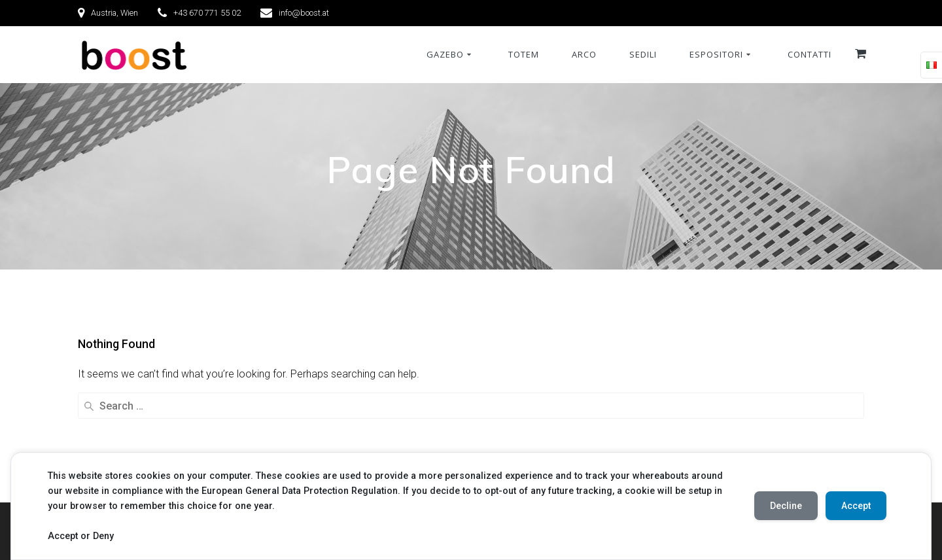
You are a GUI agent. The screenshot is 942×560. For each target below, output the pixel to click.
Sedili (643, 54)
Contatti (810, 54)
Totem (524, 54)
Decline (786, 506)
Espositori (716, 54)
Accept (856, 506)
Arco (584, 54)
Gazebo (445, 54)
